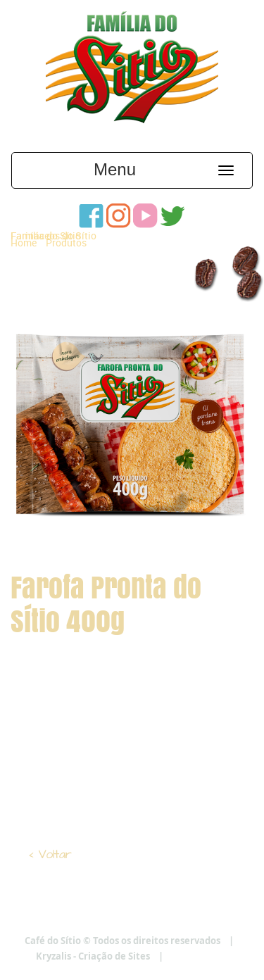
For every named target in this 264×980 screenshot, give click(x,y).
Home (24, 243)
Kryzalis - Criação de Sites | (132, 956)
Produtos (66, 243)
